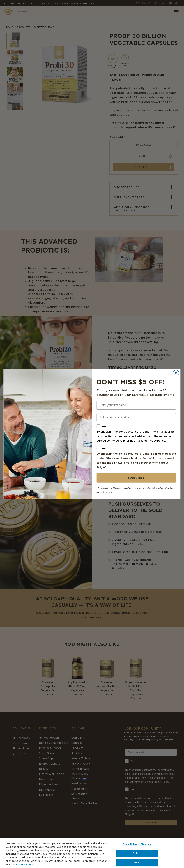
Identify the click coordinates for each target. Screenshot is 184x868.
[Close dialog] (176, 373)
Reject (137, 853)
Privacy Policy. (156, 441)
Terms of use (134, 441)
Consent (137, 863)
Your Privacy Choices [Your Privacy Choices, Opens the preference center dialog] (137, 844)
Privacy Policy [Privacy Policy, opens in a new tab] (25, 864)
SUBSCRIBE (136, 478)
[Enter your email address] (136, 418)
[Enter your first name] (136, 405)
